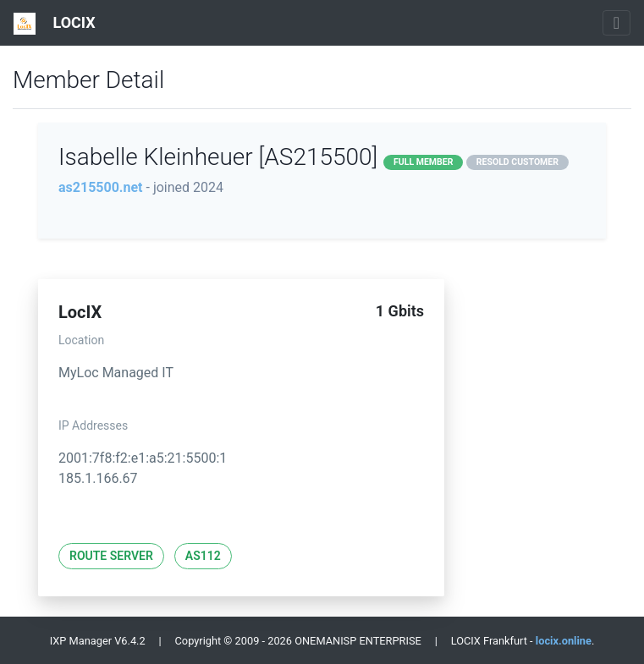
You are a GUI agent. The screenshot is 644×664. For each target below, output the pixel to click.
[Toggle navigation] (616, 23)
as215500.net (101, 187)
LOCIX (55, 24)
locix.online (564, 641)
